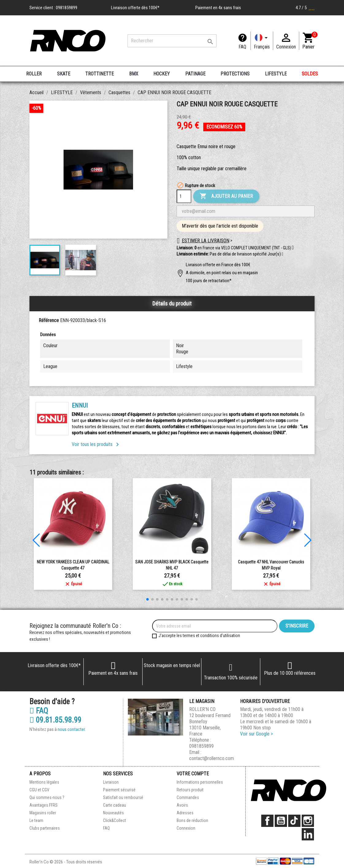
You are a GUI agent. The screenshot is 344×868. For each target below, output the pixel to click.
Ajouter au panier (226, 196)
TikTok (294, 821)
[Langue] (262, 41)
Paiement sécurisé (119, 790)
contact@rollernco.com (212, 758)
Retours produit (190, 790)
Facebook (267, 821)
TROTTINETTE (99, 74)
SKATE (64, 74)
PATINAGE (195, 74)
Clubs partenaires (45, 828)
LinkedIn (308, 834)
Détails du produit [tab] (172, 303)
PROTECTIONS (235, 74)
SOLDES (310, 74)
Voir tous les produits (96, 444)
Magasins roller (43, 813)
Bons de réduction (192, 820)
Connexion (186, 828)
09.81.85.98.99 (55, 720)
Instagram (308, 821)
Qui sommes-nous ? (47, 797)
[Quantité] (184, 196)
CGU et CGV (39, 790)
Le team (36, 820)
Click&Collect (115, 820)
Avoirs (182, 805)
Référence (49, 320)
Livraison (111, 782)
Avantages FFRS (44, 805)
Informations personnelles (200, 782)
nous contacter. (72, 729)
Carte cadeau (115, 805)
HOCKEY (162, 74)
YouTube (281, 821)
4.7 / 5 (305, 8)
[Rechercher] (172, 41)
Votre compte (193, 774)
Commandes (188, 797)
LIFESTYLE (276, 74)
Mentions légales (44, 782)
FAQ (242, 47)
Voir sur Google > (256, 734)
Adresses (185, 813)
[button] (283, 254)
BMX (134, 74)
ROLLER (34, 74)
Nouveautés (113, 813)
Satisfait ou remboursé (123, 797)
